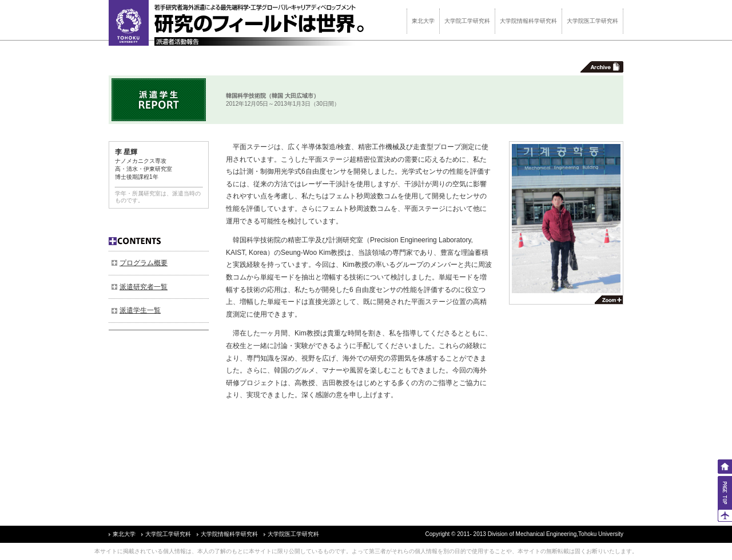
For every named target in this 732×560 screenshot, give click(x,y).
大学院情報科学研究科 (528, 21)
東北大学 (423, 21)
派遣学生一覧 (140, 310)
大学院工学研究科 (467, 21)
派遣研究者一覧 (144, 287)
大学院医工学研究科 (592, 21)
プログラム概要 (144, 263)
